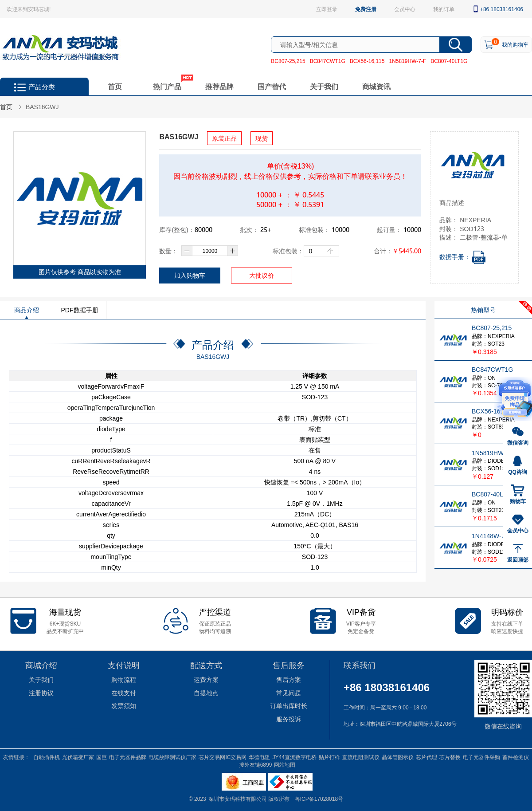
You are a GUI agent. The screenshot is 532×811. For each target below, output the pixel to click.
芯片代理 (426, 757)
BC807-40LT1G (449, 61)
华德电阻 (259, 757)
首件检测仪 (516, 757)
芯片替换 (450, 757)
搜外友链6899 (256, 764)
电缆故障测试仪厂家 (172, 757)
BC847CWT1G (328, 61)
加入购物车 (190, 275)
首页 (115, 86)
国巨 (102, 757)
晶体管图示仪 (398, 757)
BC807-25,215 (288, 61)
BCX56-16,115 (367, 61)
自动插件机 (47, 757)
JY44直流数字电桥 (294, 757)
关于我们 (324, 86)
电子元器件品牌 (128, 757)
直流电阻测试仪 (361, 757)
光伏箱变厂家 (78, 757)
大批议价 (262, 275)
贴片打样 (329, 757)
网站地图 (285, 764)
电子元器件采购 (481, 757)
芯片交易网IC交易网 (223, 757)
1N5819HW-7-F (407, 61)
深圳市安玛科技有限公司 (238, 799)
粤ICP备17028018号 (319, 799)
